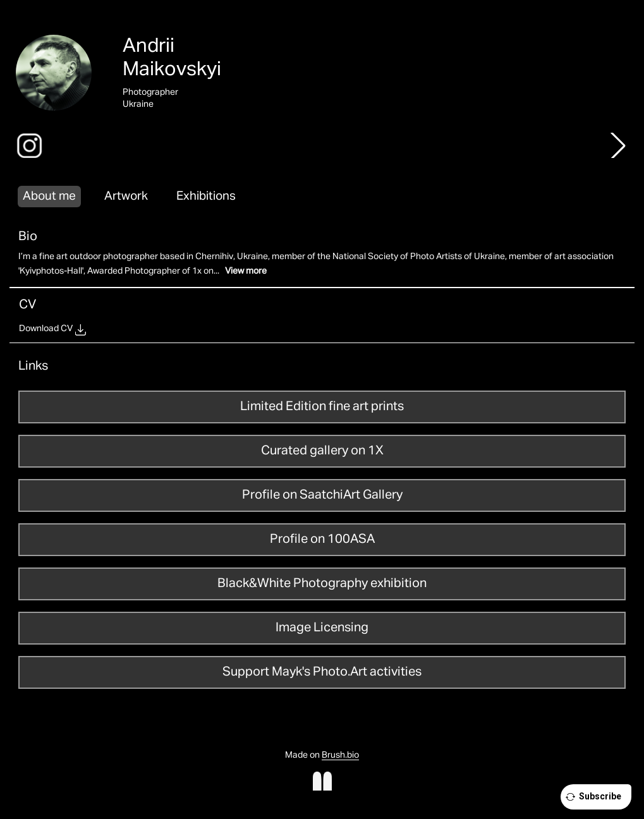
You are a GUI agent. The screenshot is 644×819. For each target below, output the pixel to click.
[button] (618, 145)
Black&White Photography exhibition (322, 583)
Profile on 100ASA (322, 539)
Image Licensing (322, 628)
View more (246, 271)
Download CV (46, 329)
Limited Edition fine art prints (322, 406)
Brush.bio (340, 755)
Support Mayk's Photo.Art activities (322, 672)
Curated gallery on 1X (322, 451)
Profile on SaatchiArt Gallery (322, 495)
